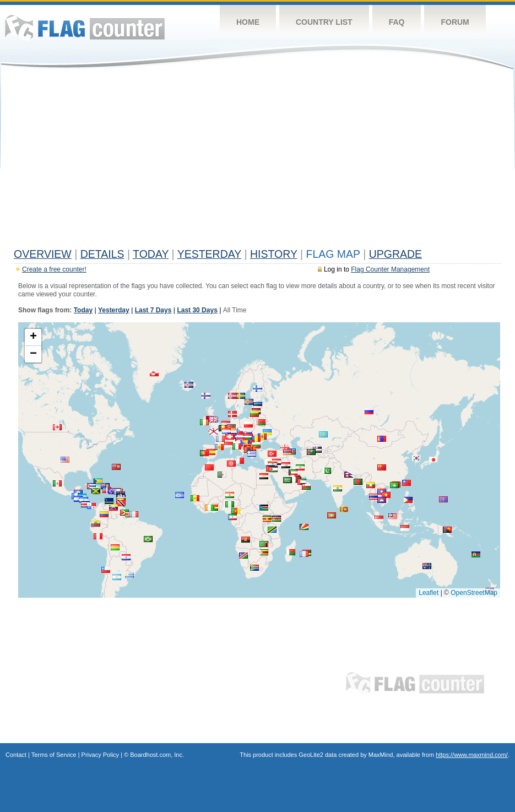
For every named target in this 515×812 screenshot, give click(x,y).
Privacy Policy (100, 755)
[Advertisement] (257, 161)
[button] (232, 414)
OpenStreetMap (474, 593)
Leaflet (429, 593)
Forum (455, 22)
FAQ (397, 22)
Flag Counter (85, 27)
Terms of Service (54, 755)
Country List (324, 22)
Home (248, 22)
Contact (16, 755)
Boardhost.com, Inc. (157, 755)
